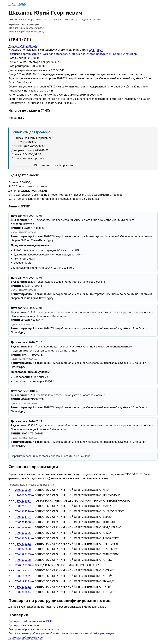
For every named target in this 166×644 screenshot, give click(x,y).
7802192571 (23, 571)
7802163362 (23, 566)
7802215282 (23, 581)
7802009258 (23, 556)
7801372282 (23, 540)
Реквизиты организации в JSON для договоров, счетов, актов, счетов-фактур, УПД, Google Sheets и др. (73, 54)
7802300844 (23, 586)
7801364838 (23, 520)
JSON (100, 50)
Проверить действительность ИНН (30, 615)
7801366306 (23, 530)
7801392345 (23, 550)
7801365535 (23, 525)
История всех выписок (23, 46)
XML (92, 50)
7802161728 (23, 561)
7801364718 (23, 510)
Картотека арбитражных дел (26, 631)
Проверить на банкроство (25, 619)
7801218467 (23, 505)
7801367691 (23, 535)
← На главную (17, 4)
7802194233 (23, 576)
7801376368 (23, 545)
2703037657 (23, 495)
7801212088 (23, 500)
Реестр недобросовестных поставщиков (34, 623)
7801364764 (23, 515)
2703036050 (23, 490)
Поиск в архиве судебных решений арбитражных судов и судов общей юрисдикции (61, 627)
